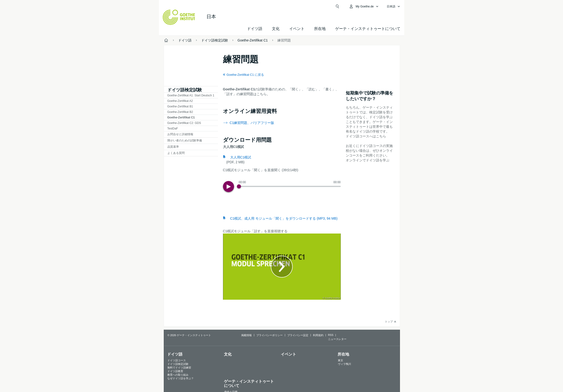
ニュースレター (337, 339)
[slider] (290, 186)
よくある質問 (176, 153)
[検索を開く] (337, 6)
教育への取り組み (178, 375)
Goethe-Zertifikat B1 (180, 106)
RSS (331, 335)
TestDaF (173, 129)
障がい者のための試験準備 (185, 140)
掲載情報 (246, 335)
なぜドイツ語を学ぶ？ (181, 378)
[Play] (229, 187)
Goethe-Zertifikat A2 (180, 101)
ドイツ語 (255, 29)
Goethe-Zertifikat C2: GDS (184, 123)
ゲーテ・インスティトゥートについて (368, 29)
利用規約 (318, 335)
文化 (228, 354)
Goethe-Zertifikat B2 (180, 112)
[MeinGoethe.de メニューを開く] (364, 6)
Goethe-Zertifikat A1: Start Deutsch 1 (191, 95)
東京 (340, 360)
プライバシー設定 (298, 335)
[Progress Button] (239, 186)
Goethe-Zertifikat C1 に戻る (245, 75)
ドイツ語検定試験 (185, 90)
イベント (288, 354)
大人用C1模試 (241, 157)
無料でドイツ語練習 (179, 368)
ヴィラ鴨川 (344, 364)
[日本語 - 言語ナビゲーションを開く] (393, 6)
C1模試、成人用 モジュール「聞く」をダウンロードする (284, 218)
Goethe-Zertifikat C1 (181, 117)
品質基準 (173, 147)
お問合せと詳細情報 (180, 134)
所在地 (320, 29)
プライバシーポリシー (270, 335)
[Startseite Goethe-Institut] (179, 17)
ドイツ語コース (177, 360)
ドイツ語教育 (175, 371)
